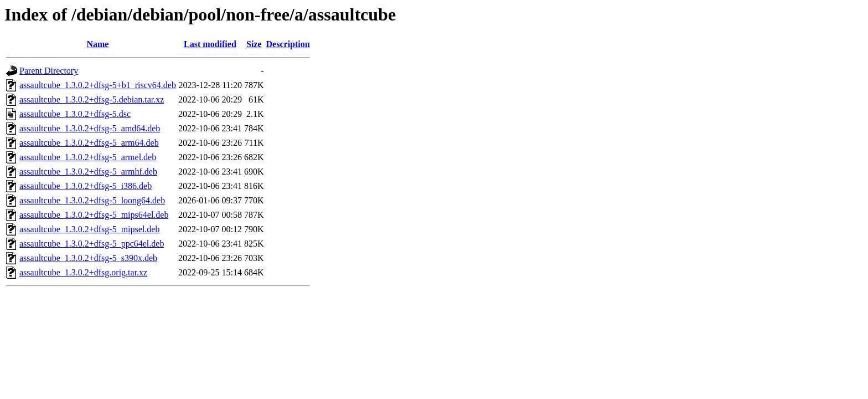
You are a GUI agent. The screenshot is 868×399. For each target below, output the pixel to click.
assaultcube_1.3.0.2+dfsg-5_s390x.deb (88, 258)
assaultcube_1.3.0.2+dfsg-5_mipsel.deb (89, 229)
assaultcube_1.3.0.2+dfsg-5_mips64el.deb (94, 215)
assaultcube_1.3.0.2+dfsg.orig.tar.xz (83, 272)
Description (288, 44)
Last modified (210, 44)
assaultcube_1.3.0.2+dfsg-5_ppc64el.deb (92, 244)
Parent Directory (49, 71)
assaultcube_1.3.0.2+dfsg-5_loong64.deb (92, 200)
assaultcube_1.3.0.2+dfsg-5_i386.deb (86, 186)
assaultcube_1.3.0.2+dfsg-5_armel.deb (88, 157)
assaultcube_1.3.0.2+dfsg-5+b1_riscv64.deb (98, 85)
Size (254, 44)
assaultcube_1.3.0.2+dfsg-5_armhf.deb (88, 172)
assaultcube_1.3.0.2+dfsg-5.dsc (75, 114)
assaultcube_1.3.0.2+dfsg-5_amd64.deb (90, 128)
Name (97, 44)
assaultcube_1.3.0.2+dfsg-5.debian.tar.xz (92, 99)
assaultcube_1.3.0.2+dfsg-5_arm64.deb (89, 143)
